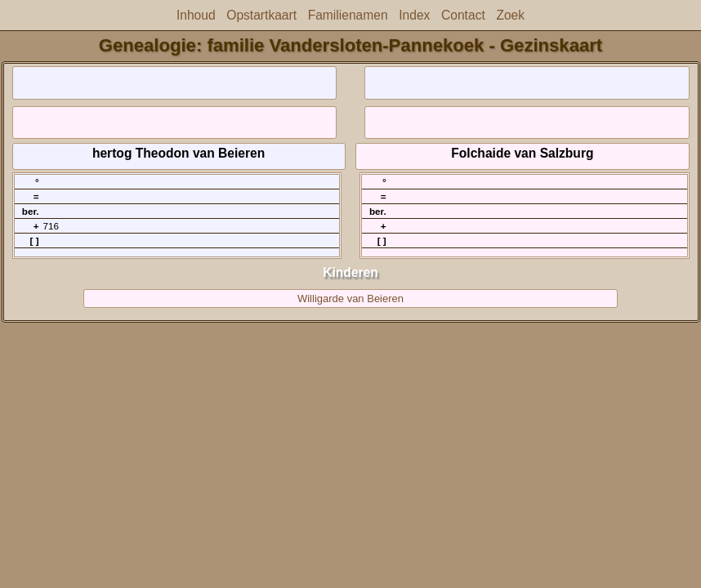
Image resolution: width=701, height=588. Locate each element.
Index (414, 15)
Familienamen (348, 15)
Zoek (510, 15)
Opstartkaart (261, 15)
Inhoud (196, 15)
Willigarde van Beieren (350, 298)
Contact (463, 15)
